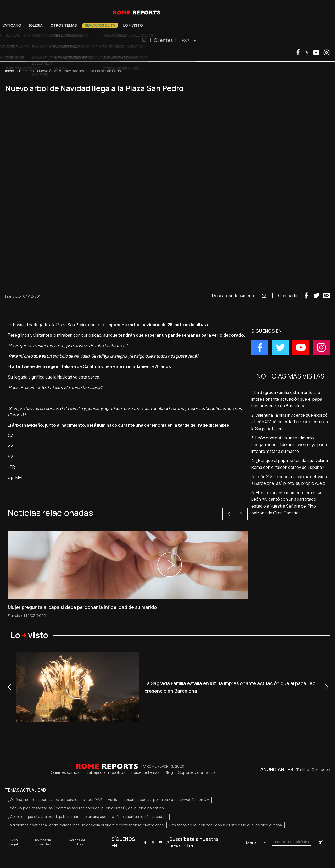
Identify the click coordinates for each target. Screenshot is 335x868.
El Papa (60, 25)
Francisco (26, 71)
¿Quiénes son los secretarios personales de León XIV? (55, 800)
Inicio (10, 71)
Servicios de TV (172, 25)
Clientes (235, 40)
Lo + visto (205, 25)
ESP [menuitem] (257, 41)
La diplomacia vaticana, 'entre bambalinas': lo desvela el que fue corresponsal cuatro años (86, 825)
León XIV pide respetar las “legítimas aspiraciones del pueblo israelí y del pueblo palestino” (86, 808)
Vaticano (84, 25)
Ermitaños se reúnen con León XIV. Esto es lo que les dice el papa (226, 825)
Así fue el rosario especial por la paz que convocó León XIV (158, 800)
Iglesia (108, 25)
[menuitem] (259, 40)
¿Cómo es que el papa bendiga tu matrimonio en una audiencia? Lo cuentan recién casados (87, 817)
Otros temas (136, 25)
